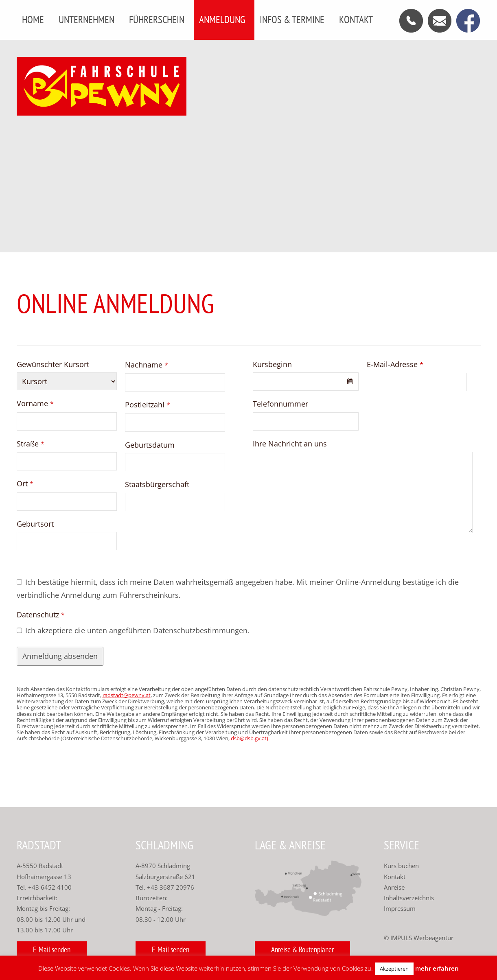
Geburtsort (35, 524)
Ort (25, 483)
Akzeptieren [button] (394, 969)
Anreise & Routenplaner (302, 949)
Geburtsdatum (150, 445)
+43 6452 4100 (50, 887)
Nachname (147, 365)
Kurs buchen (401, 866)
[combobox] (306, 382)
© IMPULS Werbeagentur (419, 938)
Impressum (400, 908)
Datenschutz (41, 615)
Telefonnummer (280, 404)
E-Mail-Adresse (395, 364)
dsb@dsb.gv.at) (250, 738)
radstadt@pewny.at (127, 695)
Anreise (394, 887)
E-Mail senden (52, 949)
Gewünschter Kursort (53, 364)
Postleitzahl (148, 405)
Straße (31, 444)
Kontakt (395, 877)
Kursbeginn (272, 364)
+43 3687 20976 (170, 887)
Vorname (35, 403)
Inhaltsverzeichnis (409, 898)
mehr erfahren (437, 968)
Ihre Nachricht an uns (290, 444)
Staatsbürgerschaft (157, 484)
